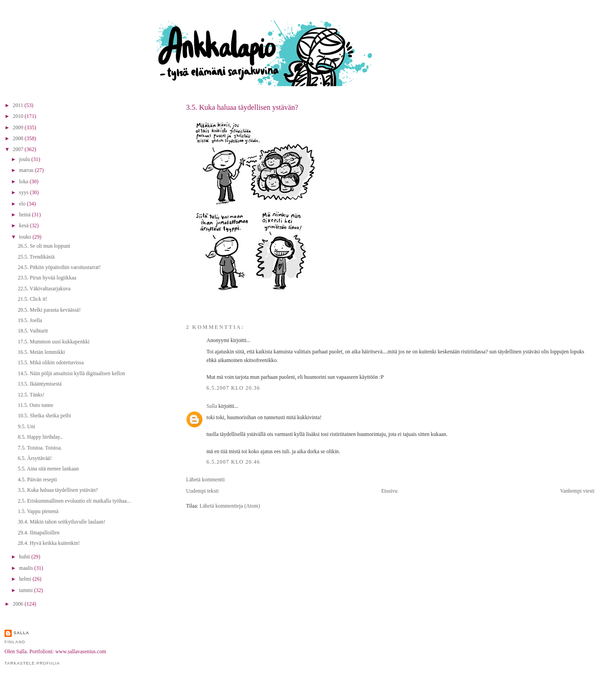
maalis (27, 568)
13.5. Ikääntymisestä (39, 384)
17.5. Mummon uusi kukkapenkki (54, 342)
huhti (25, 557)
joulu (25, 159)
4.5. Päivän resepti (37, 480)
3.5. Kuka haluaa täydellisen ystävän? (242, 107)
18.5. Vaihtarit (33, 331)
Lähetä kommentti (205, 480)
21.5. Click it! (32, 299)
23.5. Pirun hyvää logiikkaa (47, 278)
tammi (27, 590)
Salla (212, 406)
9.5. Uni (26, 427)
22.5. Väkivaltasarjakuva (44, 289)
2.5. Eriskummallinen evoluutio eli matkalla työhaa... (74, 501)
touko (26, 237)
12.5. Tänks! (31, 395)
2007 (19, 149)
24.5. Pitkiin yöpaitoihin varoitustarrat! (59, 267)
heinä (25, 215)
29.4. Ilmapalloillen (39, 533)
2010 (19, 116)
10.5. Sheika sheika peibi (44, 416)
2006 (19, 604)
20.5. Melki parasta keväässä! (49, 310)
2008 (19, 139)
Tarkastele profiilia (32, 663)
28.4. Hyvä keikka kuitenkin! (49, 543)
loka (24, 182)
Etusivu (389, 491)
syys (25, 193)
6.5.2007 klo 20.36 (233, 388)
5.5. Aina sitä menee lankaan (48, 469)
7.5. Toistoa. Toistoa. (40, 448)
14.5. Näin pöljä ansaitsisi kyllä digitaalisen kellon (71, 374)
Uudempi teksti (202, 491)
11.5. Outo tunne (35, 405)
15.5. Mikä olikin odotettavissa (51, 363)
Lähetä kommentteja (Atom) (230, 506)
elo (23, 204)
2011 (19, 105)
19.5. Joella (30, 321)
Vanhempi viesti (577, 491)
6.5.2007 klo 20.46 (233, 462)
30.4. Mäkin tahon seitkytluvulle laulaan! (61, 522)
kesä (25, 226)
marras (27, 170)
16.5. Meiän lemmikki (41, 352)
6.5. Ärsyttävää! (35, 458)
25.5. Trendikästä (36, 257)
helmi (26, 579)
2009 (19, 128)
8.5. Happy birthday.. (40, 437)
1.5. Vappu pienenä (38, 512)
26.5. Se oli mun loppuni (44, 246)
